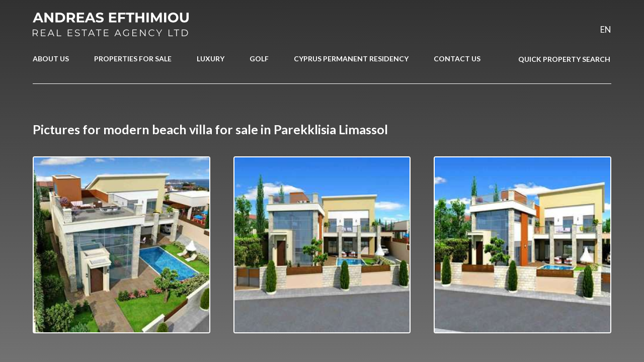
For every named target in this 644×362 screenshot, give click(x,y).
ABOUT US (51, 59)
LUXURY (211, 59)
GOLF (259, 59)
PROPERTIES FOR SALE (133, 59)
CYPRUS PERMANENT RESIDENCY (351, 59)
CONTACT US (457, 59)
